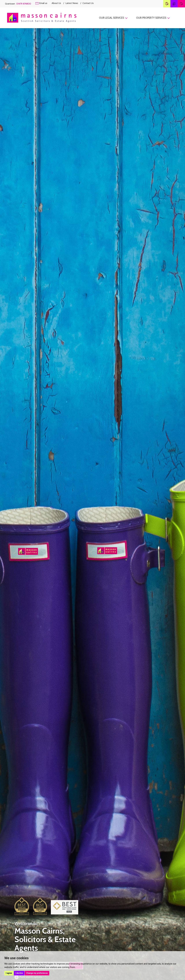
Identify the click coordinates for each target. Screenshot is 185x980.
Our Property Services (153, 18)
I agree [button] (9, 973)
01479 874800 (24, 4)
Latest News (73, 3)
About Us (58, 3)
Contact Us (88, 3)
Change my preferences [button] (37, 973)
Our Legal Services (113, 18)
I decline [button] (19, 973)
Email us (41, 3)
